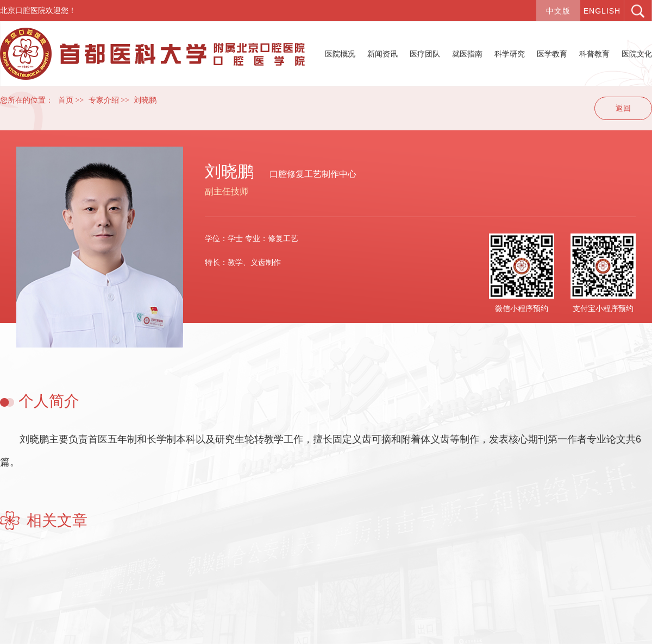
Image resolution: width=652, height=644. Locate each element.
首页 (66, 100)
